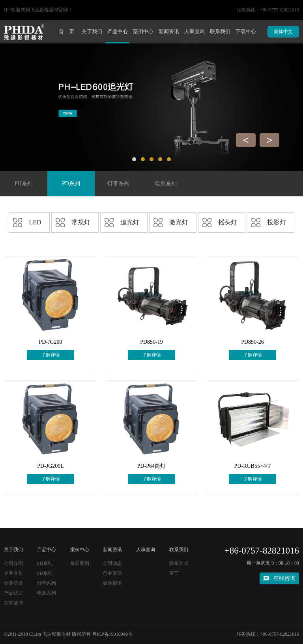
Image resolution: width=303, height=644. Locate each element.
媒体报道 (112, 583)
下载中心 (246, 31)
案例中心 (143, 31)
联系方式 (179, 563)
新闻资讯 (169, 31)
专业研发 (13, 583)
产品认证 (13, 593)
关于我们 (92, 31)
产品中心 (118, 31)
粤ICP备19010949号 (112, 634)
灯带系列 (118, 184)
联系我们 (220, 31)
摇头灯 (228, 222)
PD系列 (71, 184)
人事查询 (195, 31)
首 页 (66, 31)
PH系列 (24, 184)
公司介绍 (13, 563)
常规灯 (81, 222)
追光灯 (130, 222)
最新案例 (80, 563)
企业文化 (13, 573)
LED (35, 222)
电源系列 (166, 184)
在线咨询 (284, 578)
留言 (174, 573)
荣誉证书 (13, 603)
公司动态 (112, 563)
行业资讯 (112, 573)
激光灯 (179, 222)
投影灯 (277, 222)
